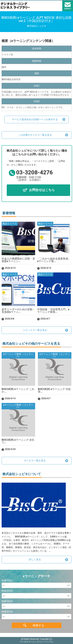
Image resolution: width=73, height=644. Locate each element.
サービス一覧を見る (35, 461)
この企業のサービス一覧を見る (35, 135)
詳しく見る (35, 559)
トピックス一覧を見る (35, 330)
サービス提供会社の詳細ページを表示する (35, 119)
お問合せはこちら (42, 190)
